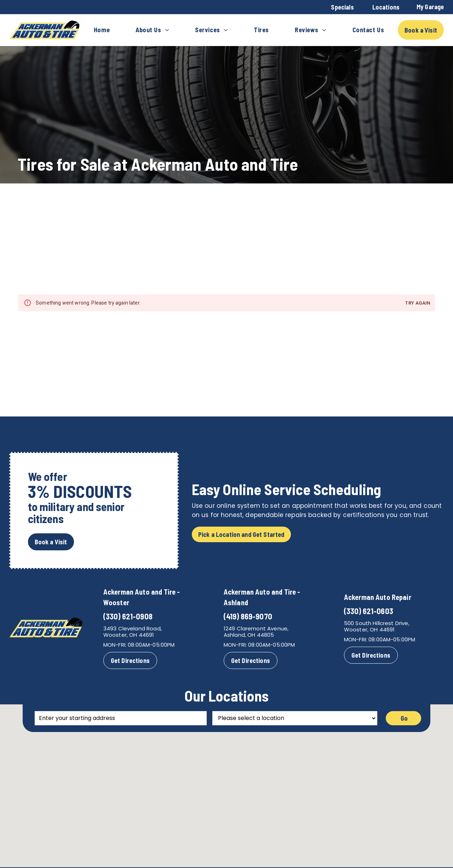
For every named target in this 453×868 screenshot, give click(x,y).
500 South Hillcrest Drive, (377, 623)
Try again (418, 303)
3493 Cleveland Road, (133, 628)
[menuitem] (102, 30)
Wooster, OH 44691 (129, 635)
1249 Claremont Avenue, (256, 628)
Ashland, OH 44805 (249, 635)
